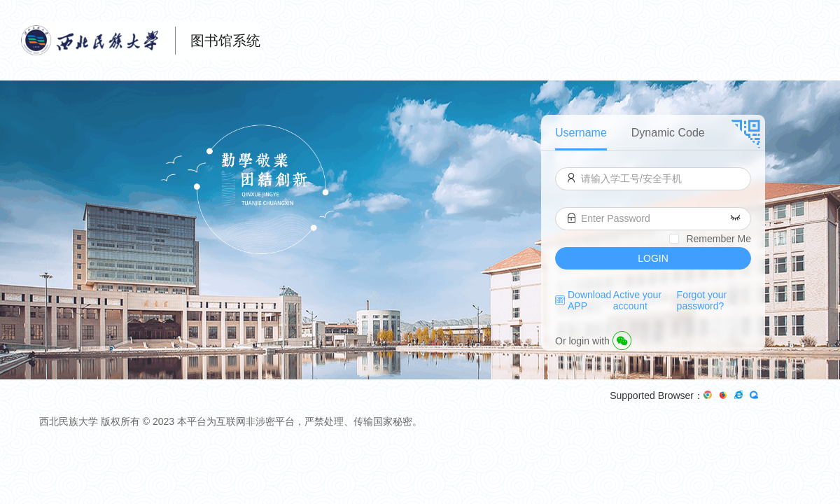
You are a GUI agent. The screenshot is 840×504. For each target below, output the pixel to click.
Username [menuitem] (581, 133)
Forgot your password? (702, 300)
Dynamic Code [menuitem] (668, 133)
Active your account (637, 300)
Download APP (589, 300)
